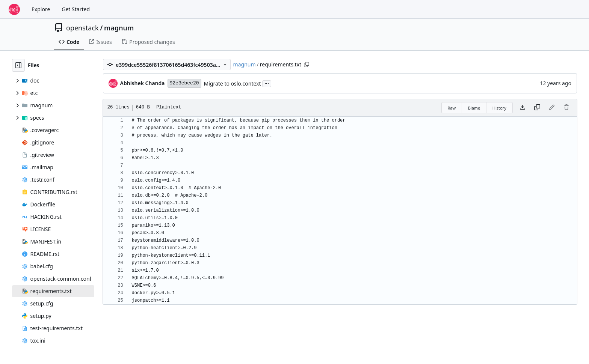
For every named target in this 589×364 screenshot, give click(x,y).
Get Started (76, 9)
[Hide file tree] (18, 65)
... (267, 83)
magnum (119, 28)
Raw (452, 108)
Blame (474, 108)
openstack (82, 28)
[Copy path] (307, 65)
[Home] (14, 9)
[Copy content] (537, 108)
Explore (41, 9)
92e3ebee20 (184, 83)
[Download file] (523, 108)
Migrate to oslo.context (233, 83)
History (499, 108)
